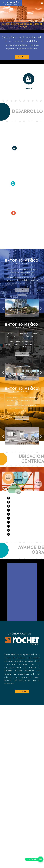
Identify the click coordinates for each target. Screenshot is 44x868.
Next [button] (41, 307)
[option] (22, 81)
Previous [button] (3, 307)
